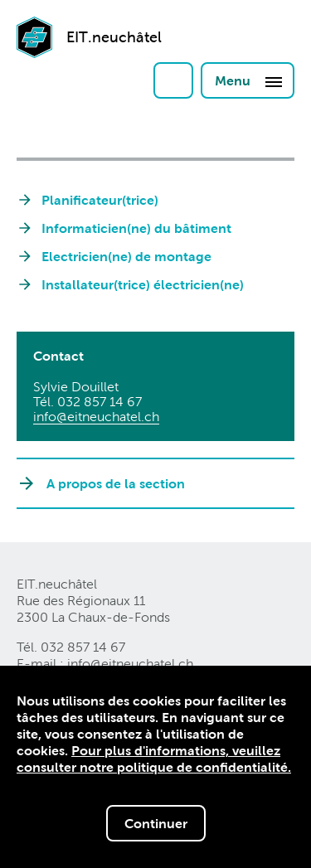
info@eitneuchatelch (96, 417)
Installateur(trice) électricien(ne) (143, 284)
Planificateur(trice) (100, 200)
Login (173, 80)
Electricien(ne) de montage (126, 256)
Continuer (156, 824)
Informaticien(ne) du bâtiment (136, 228)
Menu (249, 81)
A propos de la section (116, 483)
